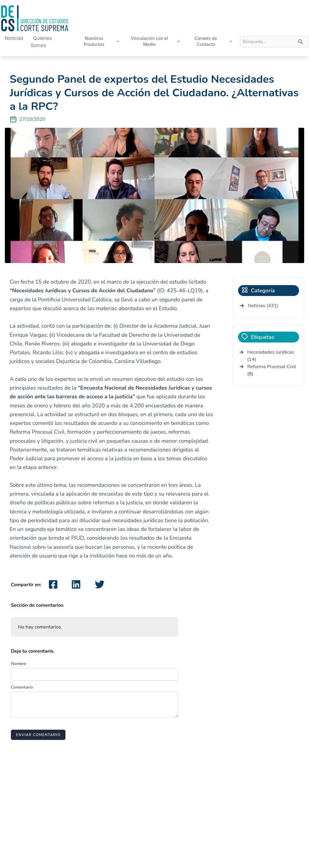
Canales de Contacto (214, 41)
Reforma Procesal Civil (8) (272, 370)
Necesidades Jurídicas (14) (271, 356)
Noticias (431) (263, 306)
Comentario (22, 687)
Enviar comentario (38, 735)
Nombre (19, 664)
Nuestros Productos (102, 41)
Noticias (14, 38)
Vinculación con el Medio (156, 41)
